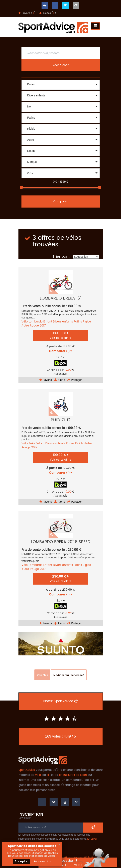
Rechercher (61, 65)
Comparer (60, 201)
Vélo (25, 322)
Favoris (46, 380)
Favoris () (27, 13)
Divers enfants (63, 322)
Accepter (22, 861)
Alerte (60, 380)
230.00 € (60, 579)
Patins (78, 322)
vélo (38, 775)
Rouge (34, 326)
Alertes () (48, 13)
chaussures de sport (73, 775)
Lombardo (36, 322)
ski (48, 775)
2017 (43, 326)
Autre (25, 326)
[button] (61, 85)
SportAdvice (27, 770)
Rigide (87, 322)
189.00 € (60, 335)
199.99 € (60, 457)
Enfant (48, 322)
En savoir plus (43, 861)
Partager (75, 380)
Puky (32, 443)
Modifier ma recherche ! (69, 675)
